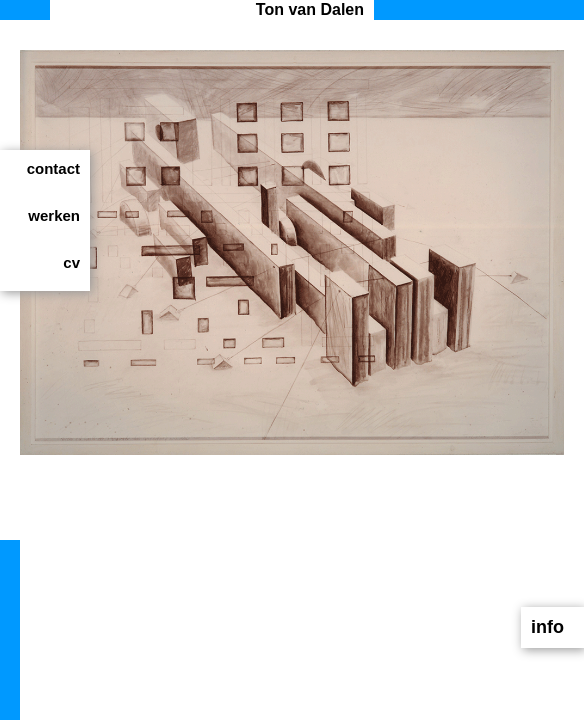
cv (71, 262)
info (547, 627)
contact (53, 168)
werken (54, 215)
